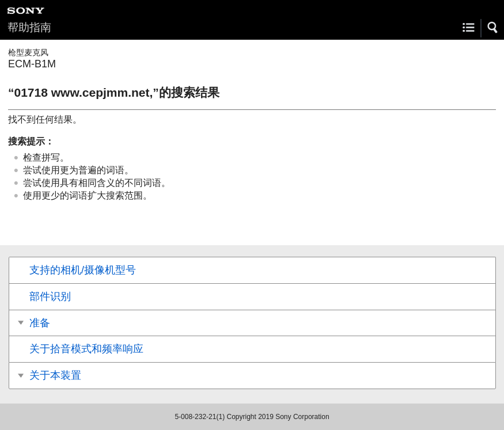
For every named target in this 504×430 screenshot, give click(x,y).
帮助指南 (29, 27)
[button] (493, 28)
